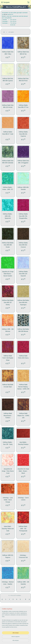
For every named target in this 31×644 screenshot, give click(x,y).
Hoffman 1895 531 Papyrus (8, 556)
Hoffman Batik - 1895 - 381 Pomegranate (23, 529)
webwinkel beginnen (24, 638)
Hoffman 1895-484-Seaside (23, 188)
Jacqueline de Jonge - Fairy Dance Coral (8, 471)
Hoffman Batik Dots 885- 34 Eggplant (23, 162)
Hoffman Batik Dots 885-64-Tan (23, 53)
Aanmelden (6, 623)
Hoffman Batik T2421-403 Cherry (23, 357)
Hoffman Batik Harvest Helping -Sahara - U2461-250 (23, 387)
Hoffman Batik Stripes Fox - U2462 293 (23, 415)
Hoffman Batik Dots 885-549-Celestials (8, 162)
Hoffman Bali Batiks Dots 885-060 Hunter (8, 245)
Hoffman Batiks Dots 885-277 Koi (23, 106)
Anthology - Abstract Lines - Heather (8, 583)
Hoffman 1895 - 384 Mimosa (8, 330)
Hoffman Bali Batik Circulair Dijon (8, 386)
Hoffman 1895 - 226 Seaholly (23, 583)
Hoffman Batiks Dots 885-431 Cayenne (23, 134)
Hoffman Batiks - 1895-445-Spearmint (8, 216)
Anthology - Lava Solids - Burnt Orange (8, 500)
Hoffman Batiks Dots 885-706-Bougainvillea (23, 216)
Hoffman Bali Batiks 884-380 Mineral (23, 330)
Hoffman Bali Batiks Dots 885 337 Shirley (8, 302)
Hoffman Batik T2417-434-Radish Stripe (8, 358)
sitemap (16, 638)
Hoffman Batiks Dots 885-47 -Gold (8, 133)
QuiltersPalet (6, 630)
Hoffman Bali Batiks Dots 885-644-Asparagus (23, 302)
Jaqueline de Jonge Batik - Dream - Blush (23, 471)
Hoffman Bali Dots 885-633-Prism (23, 80)
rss (19, 638)
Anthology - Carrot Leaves (23, 499)
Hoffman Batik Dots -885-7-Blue (8, 53)
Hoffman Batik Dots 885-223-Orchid (8, 106)
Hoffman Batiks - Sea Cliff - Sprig (8, 443)
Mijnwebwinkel (18, 641)
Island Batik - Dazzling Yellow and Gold (8, 529)
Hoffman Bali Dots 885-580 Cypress (8, 80)
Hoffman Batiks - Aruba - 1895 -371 (8, 188)
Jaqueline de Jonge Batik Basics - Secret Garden (8, 274)
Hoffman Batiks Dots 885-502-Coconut (23, 245)
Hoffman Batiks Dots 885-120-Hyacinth (23, 274)
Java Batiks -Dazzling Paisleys (23, 443)
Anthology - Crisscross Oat (23, 556)
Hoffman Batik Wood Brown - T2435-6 (8, 415)
